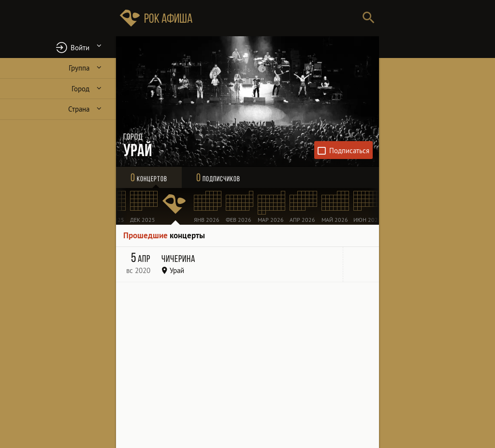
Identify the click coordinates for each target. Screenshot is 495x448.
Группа (79, 68)
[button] (58, 47)
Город (80, 89)
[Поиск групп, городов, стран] (277, 18)
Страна (79, 109)
